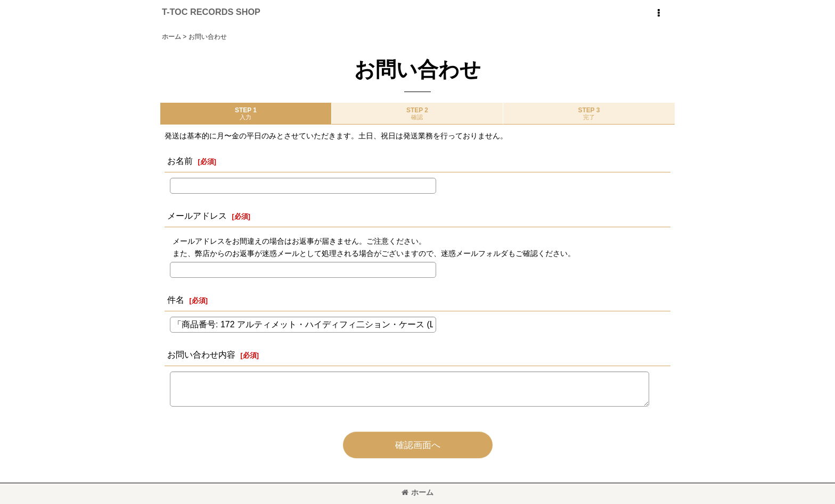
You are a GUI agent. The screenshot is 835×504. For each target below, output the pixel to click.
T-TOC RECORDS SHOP (211, 12)
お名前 (180, 161)
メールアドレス (197, 216)
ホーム (418, 492)
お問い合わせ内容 (201, 354)
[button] (658, 13)
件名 (176, 300)
